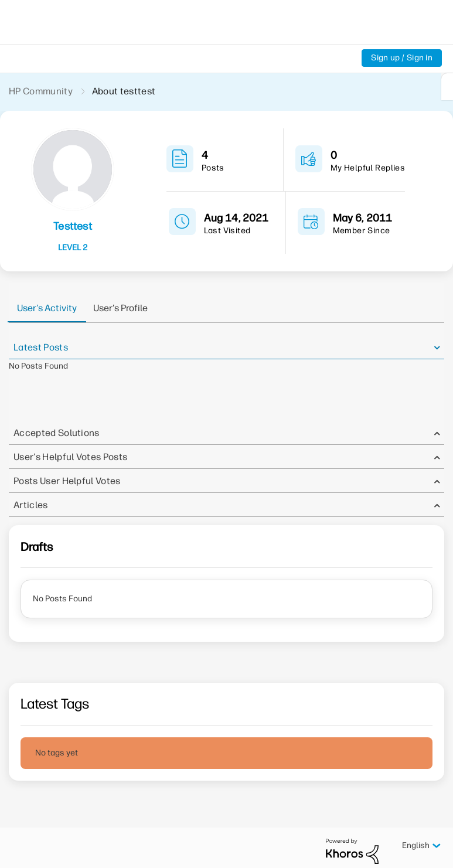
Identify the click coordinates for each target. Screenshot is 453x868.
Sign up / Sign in (402, 58)
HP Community (41, 91)
